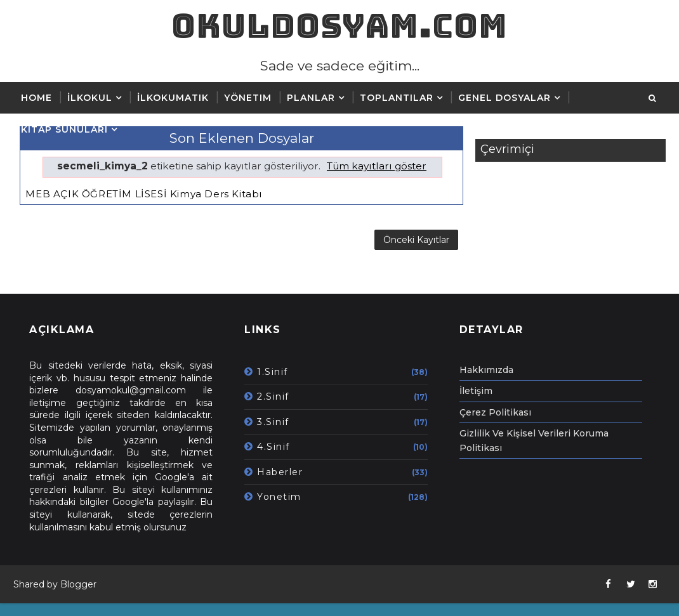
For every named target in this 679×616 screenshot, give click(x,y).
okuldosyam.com (339, 26)
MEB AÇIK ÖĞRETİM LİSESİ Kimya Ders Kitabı (144, 194)
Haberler (280, 472)
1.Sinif (273, 372)
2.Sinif (273, 396)
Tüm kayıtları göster (377, 166)
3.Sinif (273, 422)
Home (36, 98)
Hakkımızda (486, 370)
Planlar (311, 98)
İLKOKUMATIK (173, 98)
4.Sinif (274, 447)
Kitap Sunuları (64, 129)
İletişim (476, 391)
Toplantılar (397, 98)
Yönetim (248, 98)
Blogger (78, 584)
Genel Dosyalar (504, 98)
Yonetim (279, 497)
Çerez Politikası (495, 412)
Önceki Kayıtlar (416, 240)
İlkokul (90, 98)
